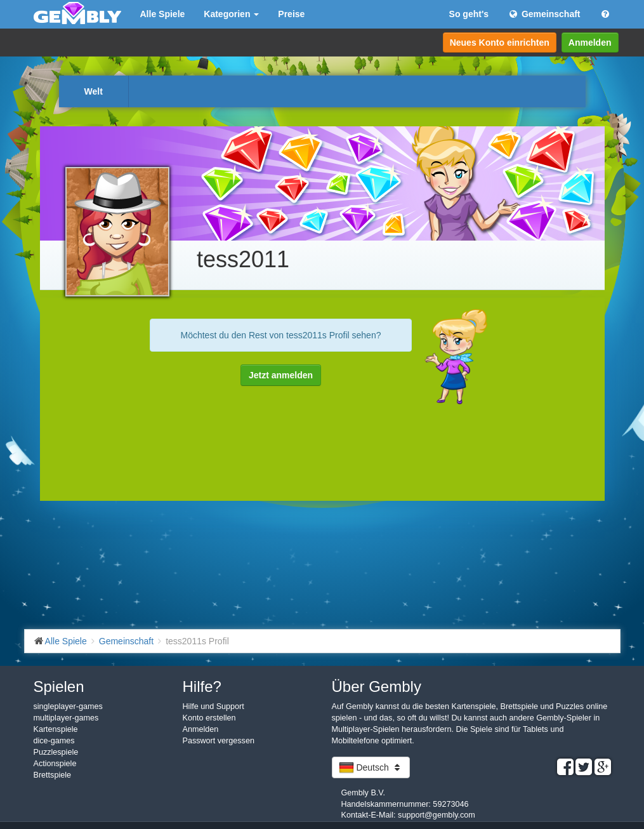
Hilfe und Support (214, 706)
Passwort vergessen (219, 741)
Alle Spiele (163, 14)
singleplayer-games (68, 706)
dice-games (54, 741)
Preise (291, 14)
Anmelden (590, 43)
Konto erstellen (209, 718)
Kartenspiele (56, 729)
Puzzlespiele (56, 752)
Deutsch (371, 767)
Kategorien (231, 14)
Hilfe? (202, 686)
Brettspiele (53, 775)
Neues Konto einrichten (500, 43)
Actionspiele (55, 764)
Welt (94, 91)
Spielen (59, 686)
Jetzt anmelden (281, 375)
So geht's (469, 14)
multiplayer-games (66, 718)
